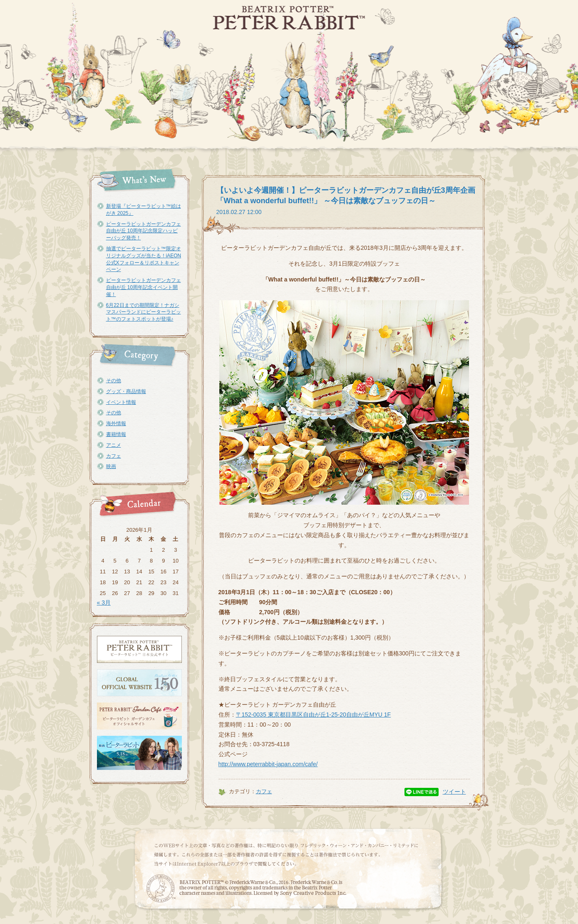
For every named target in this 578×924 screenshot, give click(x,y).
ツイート (454, 792)
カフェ (114, 456)
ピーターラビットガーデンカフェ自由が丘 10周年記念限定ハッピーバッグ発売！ (144, 231)
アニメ (114, 445)
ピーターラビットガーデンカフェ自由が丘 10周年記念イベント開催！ (144, 287)
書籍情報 (116, 434)
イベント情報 (121, 402)
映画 (111, 466)
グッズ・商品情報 (126, 391)
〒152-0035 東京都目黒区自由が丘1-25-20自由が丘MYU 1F (314, 715)
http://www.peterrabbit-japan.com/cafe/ (268, 764)
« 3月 (104, 603)
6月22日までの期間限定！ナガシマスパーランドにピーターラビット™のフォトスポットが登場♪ (144, 312)
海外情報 (116, 423)
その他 (114, 381)
